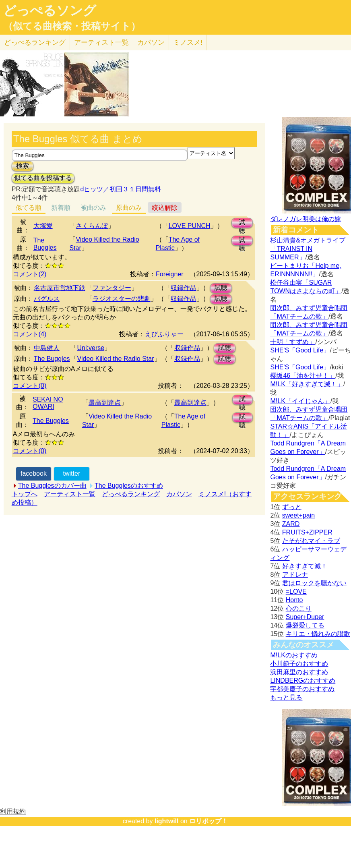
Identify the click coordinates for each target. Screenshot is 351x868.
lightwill (167, 821)
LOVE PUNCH (190, 226)
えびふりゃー (164, 334)
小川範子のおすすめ (299, 664)
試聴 (242, 223)
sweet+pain (298, 515)
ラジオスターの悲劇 (122, 299)
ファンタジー (112, 288)
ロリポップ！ (209, 821)
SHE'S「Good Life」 (300, 350)
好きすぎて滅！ (305, 566)
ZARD (291, 524)
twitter (72, 473)
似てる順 (29, 208)
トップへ (25, 494)
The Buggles (45, 244)
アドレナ (295, 575)
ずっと (292, 507)
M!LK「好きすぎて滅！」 (307, 384)
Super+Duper (305, 617)
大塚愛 (43, 226)
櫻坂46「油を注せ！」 (303, 376)
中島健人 (47, 348)
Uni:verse (91, 348)
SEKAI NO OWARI (48, 403)
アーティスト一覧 (70, 494)
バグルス (47, 299)
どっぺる (35, 42)
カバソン (151, 42)
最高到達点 (105, 403)
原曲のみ (129, 208)
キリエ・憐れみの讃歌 (318, 634)
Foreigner (169, 274)
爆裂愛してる (305, 625)
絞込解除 (165, 208)
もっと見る (286, 697)
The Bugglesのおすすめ (129, 486)
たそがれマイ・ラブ (311, 541)
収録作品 (184, 288)
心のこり (299, 608)
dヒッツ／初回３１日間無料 (121, 189)
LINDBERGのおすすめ (303, 681)
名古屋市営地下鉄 (60, 288)
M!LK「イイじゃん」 (300, 401)
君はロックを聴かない (314, 583)
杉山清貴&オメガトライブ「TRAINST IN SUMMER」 (308, 249)
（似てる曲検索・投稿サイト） (72, 26)
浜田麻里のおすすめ (299, 672)
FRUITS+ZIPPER (307, 532)
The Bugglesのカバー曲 (52, 486)
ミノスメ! (188, 42)
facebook (34, 473)
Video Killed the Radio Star (116, 359)
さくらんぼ (92, 226)
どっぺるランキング (131, 494)
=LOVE (296, 591)
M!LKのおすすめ (294, 655)
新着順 (61, 208)
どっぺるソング (50, 10)
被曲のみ (93, 208)
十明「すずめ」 (293, 342)
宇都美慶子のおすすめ (302, 689)
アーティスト (101, 42)
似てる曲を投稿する (43, 178)
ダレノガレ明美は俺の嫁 (306, 219)
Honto (294, 600)
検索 (23, 166)
